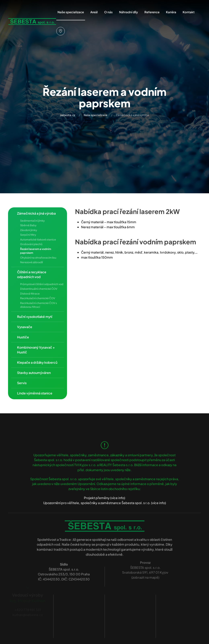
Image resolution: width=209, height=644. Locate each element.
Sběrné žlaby (28, 225)
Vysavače (25, 327)
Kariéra (171, 12)
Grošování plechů (31, 244)
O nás (108, 12)
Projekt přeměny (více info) (104, 494)
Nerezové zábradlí (31, 262)
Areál (94, 12)
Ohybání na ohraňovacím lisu (38, 258)
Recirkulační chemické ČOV (38, 298)
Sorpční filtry (28, 235)
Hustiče (23, 337)
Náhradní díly (129, 12)
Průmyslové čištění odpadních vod (42, 284)
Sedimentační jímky (32, 221)
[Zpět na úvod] (32, 22)
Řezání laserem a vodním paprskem (36, 251)
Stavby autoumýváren (34, 373)
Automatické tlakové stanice (38, 240)
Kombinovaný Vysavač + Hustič (36, 350)
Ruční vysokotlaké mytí (35, 317)
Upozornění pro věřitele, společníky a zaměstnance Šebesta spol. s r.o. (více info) (105, 499)
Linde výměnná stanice (35, 393)
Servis (22, 383)
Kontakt (189, 12)
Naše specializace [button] (71, 12)
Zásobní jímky (29, 230)
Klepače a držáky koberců (37, 362)
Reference (152, 12)
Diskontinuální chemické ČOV (39, 289)
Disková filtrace (30, 294)
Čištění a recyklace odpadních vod (32, 274)
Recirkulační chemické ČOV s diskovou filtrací (39, 305)
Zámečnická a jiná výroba (36, 213)
